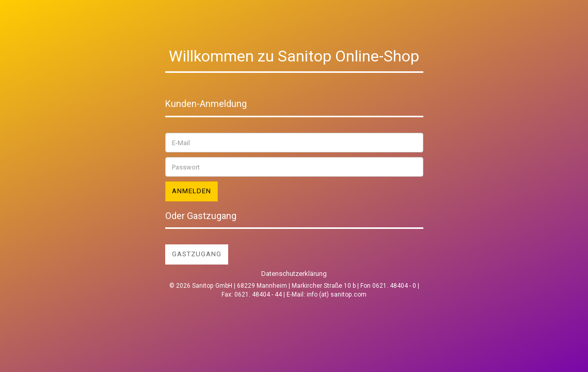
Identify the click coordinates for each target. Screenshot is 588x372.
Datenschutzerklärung (294, 274)
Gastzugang (197, 254)
